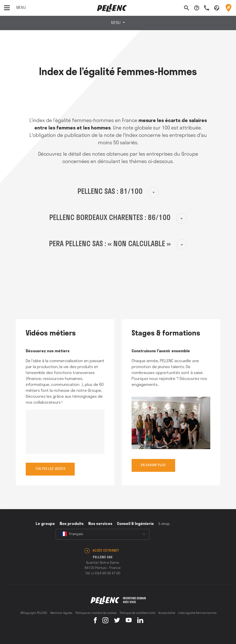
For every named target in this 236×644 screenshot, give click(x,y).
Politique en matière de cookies (96, 613)
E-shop (164, 524)
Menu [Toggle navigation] (117, 23)
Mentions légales (61, 613)
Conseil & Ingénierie (135, 524)
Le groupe (45, 524)
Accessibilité (167, 613)
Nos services (100, 524)
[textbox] (103, 534)
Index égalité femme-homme (197, 613)
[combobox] (103, 534)
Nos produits (72, 524)
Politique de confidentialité (138, 613)
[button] (217, 8)
